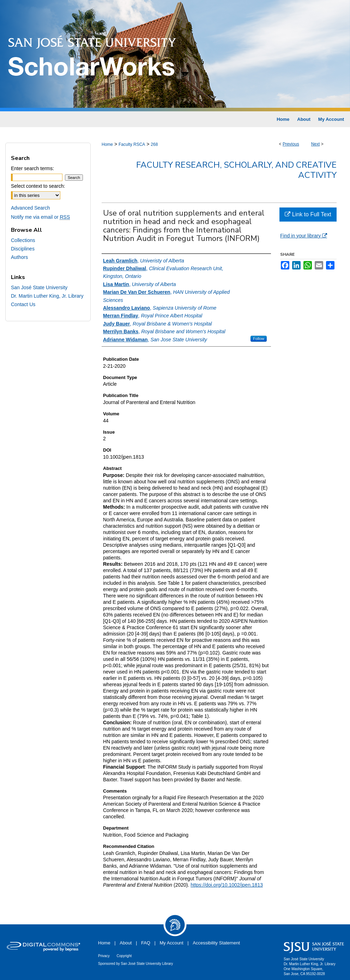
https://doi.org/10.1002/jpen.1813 (227, 885)
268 (154, 144)
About (126, 943)
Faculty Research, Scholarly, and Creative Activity (236, 170)
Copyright (124, 956)
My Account (172, 943)
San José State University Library (147, 964)
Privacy (104, 956)
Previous (291, 144)
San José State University (39, 287)
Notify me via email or (40, 217)
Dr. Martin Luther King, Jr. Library (47, 296)
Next (316, 144)
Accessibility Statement (216, 943)
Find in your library (304, 236)
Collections (23, 240)
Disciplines (23, 249)
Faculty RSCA (132, 144)
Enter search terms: (32, 168)
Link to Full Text (308, 214)
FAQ (146, 943)
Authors (19, 257)
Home (107, 144)
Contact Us (23, 304)
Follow (259, 339)
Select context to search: (38, 186)
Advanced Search (31, 208)
